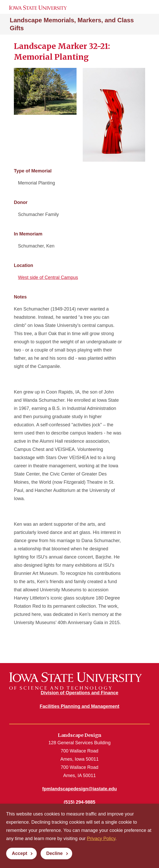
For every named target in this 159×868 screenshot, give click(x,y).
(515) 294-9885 (79, 802)
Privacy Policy (101, 839)
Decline (54, 853)
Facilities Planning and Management (79, 706)
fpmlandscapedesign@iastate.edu (79, 789)
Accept (20, 853)
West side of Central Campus (48, 277)
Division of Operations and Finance (79, 693)
